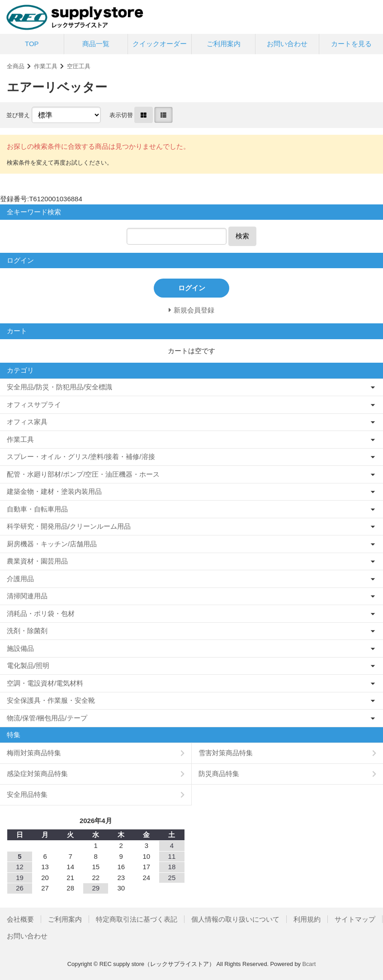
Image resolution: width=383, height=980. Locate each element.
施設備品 (20, 648)
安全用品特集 (27, 794)
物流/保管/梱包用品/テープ (47, 718)
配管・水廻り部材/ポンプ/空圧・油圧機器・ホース (83, 474)
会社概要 (20, 919)
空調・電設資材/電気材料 (45, 683)
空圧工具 (79, 66)
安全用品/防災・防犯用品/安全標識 (59, 387)
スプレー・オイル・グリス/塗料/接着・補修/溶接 (81, 457)
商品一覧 (96, 44)
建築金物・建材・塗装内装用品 (54, 491)
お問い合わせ (287, 44)
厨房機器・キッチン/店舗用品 (52, 544)
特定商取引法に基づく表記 (137, 919)
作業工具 (46, 66)
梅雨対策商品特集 (34, 753)
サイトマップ (355, 919)
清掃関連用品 (27, 596)
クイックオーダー (160, 44)
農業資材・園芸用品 (37, 561)
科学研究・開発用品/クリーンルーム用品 (69, 526)
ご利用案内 (224, 44)
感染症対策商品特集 (37, 774)
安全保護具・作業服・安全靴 (51, 700)
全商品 (16, 66)
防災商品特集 (219, 774)
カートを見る (351, 44)
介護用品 (20, 579)
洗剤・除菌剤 (27, 631)
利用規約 (307, 919)
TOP (32, 44)
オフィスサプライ (34, 405)
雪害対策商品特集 (226, 753)
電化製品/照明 (28, 665)
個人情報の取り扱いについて (235, 919)
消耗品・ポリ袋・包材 (41, 613)
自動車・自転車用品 (37, 509)
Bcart (309, 964)
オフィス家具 (27, 422)
